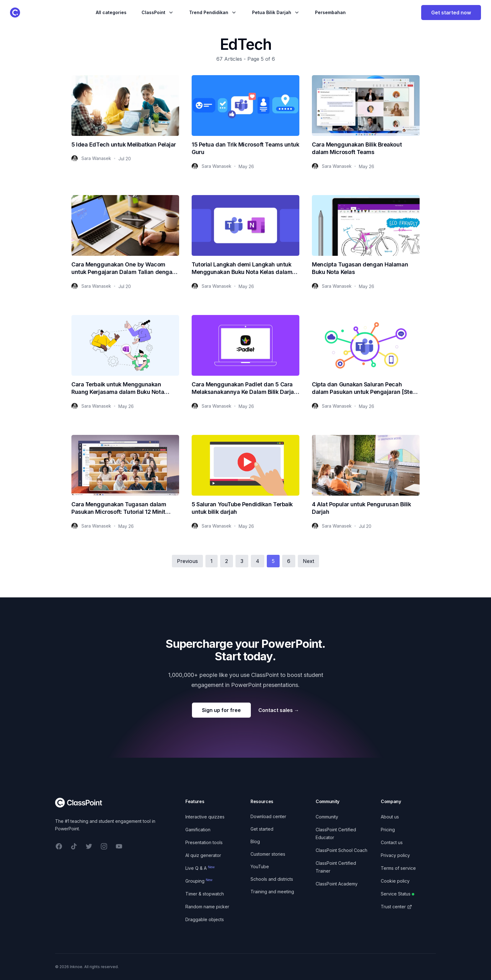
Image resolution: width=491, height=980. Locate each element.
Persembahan (330, 12)
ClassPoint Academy (337, 884)
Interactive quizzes (205, 817)
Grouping (199, 881)
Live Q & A (200, 868)
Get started (262, 829)
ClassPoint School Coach (341, 850)
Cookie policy (395, 881)
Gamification (198, 830)
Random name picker (207, 907)
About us (390, 817)
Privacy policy (395, 855)
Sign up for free (221, 710)
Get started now (451, 13)
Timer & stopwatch (205, 894)
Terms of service (398, 868)
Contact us (392, 842)
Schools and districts (272, 879)
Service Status (398, 894)
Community (327, 817)
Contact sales (279, 710)
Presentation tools (204, 842)
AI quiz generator (203, 855)
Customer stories (268, 854)
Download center (268, 816)
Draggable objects (205, 919)
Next (308, 561)
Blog (255, 841)
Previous (187, 561)
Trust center (396, 907)
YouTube (260, 867)
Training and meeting (272, 892)
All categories (111, 12)
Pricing (388, 830)
